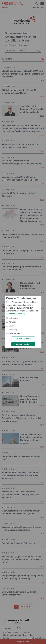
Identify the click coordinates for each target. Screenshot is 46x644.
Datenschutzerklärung (16, 314)
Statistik (12, 326)
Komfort (12, 322)
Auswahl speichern (23, 339)
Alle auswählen (23, 344)
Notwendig (13, 318)
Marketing (13, 330)
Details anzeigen (14, 333)
